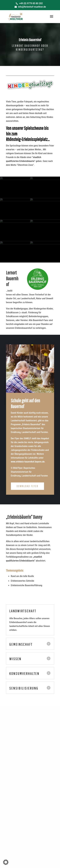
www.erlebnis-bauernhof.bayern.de (28, 462)
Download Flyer (28, 486)
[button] (6, 862)
